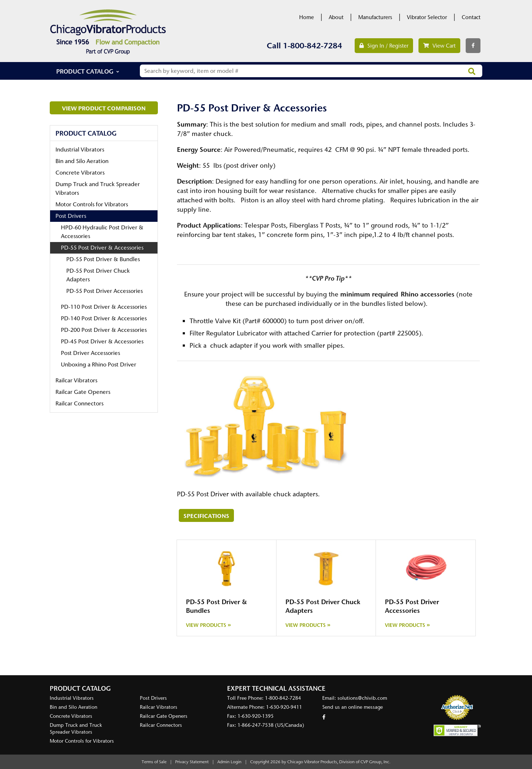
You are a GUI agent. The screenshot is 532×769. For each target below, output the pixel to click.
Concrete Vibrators (80, 173)
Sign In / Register (384, 46)
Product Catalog (85, 71)
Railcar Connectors (79, 403)
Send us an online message (353, 707)
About (336, 17)
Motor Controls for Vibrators (92, 204)
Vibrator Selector (427, 17)
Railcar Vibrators (76, 380)
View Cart (439, 46)
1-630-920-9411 (284, 707)
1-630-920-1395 (256, 716)
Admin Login (229, 762)
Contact (471, 17)
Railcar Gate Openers (83, 392)
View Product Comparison (104, 108)
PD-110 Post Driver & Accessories (104, 307)
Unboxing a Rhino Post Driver (99, 364)
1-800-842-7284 (312, 46)
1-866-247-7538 (256, 725)
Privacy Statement (192, 762)
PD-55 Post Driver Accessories (105, 291)
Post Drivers (71, 216)
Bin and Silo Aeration (82, 161)
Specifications (206, 516)
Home (307, 17)
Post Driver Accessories (90, 353)
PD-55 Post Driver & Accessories (102, 248)
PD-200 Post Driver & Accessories (104, 330)
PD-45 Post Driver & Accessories (102, 341)
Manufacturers (375, 17)
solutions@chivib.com (362, 698)
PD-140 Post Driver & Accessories (104, 318)
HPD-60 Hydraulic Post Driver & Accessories (102, 232)
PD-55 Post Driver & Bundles (103, 259)
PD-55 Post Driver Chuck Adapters (98, 275)
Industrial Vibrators (80, 150)
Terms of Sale (154, 762)
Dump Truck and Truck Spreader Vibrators (98, 188)
